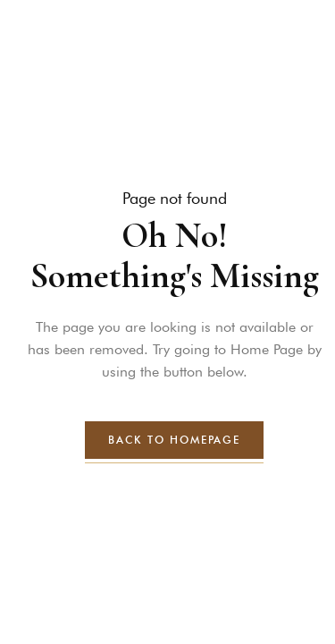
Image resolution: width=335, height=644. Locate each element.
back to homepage (174, 440)
